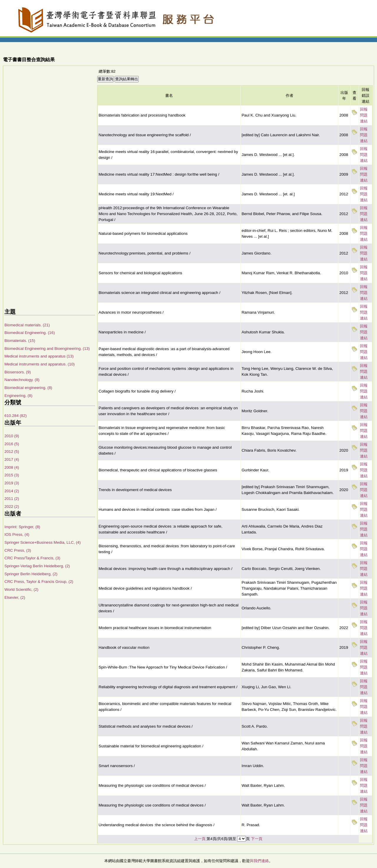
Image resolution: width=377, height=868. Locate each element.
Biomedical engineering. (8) (28, 388)
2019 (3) (12, 483)
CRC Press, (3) (18, 550)
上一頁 (200, 839)
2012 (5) (12, 452)
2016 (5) (12, 444)
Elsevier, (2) (15, 597)
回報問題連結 (364, 115)
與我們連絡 (259, 861)
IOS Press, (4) (17, 534)
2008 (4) (12, 467)
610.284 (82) (16, 416)
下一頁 (257, 839)
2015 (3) (12, 475)
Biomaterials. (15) (20, 341)
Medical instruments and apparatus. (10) (40, 364)
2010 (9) (12, 436)
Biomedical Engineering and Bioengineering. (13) (47, 349)
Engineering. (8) (18, 396)
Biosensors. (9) (18, 372)
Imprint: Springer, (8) (22, 527)
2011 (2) (12, 499)
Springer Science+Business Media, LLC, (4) (43, 542)
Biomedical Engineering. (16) (30, 333)
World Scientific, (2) (21, 590)
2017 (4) (12, 459)
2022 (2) (12, 507)
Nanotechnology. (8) (22, 380)
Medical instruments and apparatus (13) (39, 356)
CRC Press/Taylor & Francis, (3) (32, 558)
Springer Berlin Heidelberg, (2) (31, 574)
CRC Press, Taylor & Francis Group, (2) (39, 582)
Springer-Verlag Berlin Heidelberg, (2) (37, 566)
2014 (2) (12, 491)
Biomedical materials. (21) (27, 325)
